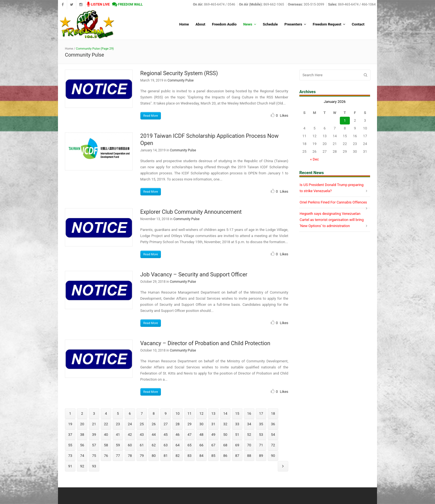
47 (190, 435)
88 (249, 456)
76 (106, 456)
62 (154, 445)
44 (154, 435)
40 (106, 435)
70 (249, 445)
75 (94, 456)
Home (69, 49)
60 (130, 445)
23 (118, 424)
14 (225, 413)
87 (237, 456)
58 (106, 445)
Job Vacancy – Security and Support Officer (194, 274)
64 (178, 445)
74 (82, 456)
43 (142, 435)
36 (273, 424)
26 (154, 424)
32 (225, 424)
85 (213, 456)
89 (261, 456)
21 (94, 424)
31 (213, 424)
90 (273, 456)
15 (237, 413)
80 (154, 456)
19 (70, 424)
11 (190, 413)
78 (130, 456)
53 (261, 435)
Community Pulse (181, 80)
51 (237, 435)
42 (130, 435)
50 (225, 435)
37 (70, 435)
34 (249, 424)
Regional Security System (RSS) (179, 73)
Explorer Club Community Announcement (191, 212)
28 (178, 424)
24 (130, 424)
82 (178, 456)
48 (202, 435)
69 (237, 445)
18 (273, 413)
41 (118, 435)
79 (142, 456)
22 (106, 424)
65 (190, 445)
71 (261, 445)
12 (202, 413)
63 (166, 445)
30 (202, 424)
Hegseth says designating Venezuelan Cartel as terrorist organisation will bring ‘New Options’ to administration (332, 220)
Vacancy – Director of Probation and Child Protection (205, 343)
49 (213, 435)
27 (166, 424)
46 (178, 435)
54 (273, 435)
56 (82, 445)
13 (213, 413)
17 (261, 413)
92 (82, 466)
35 (261, 424)
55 (70, 445)
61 (142, 445)
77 (118, 456)
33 (237, 424)
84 (202, 456)
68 (225, 445)
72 (273, 445)
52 (249, 435)
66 (202, 445)
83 (190, 456)
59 (118, 445)
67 (213, 445)
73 (70, 456)
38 (82, 435)
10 (178, 413)
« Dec (315, 159)
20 (82, 424)
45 (166, 435)
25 (142, 424)
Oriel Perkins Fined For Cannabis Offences (333, 202)
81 (166, 456)
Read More (151, 116)
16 (249, 413)
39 (94, 435)
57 (94, 445)
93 (94, 466)
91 (70, 466)
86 (225, 456)
